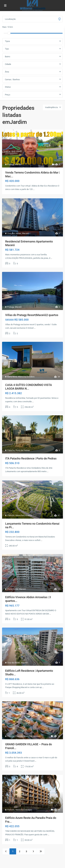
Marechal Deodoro (26, 377)
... (34, 189)
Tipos (7, 41)
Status (8, 87)
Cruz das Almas (14, 233)
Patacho (11, 450)
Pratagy (11, 164)
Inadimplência (51, 107)
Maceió (18, 164)
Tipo (7, 49)
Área (7, 72)
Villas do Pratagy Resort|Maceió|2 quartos (32, 315)
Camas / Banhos (12, 79)
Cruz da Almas (14, 663)
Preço (8, 95)
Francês (11, 515)
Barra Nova (12, 377)
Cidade (8, 64)
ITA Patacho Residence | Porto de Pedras (31, 458)
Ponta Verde (13, 589)
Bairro (8, 57)
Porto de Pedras (23, 450)
